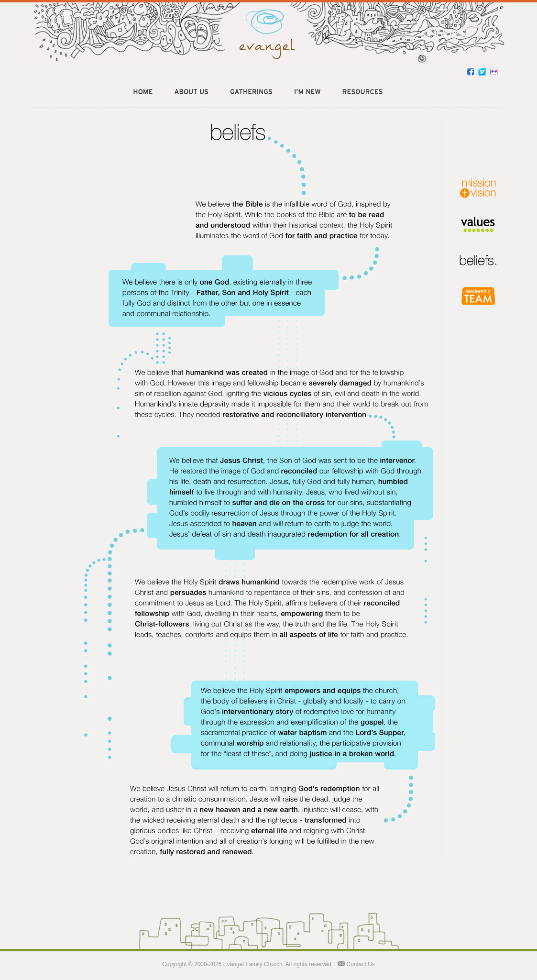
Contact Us (361, 964)
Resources (362, 92)
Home (143, 92)
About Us (191, 92)
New (307, 92)
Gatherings (251, 92)
